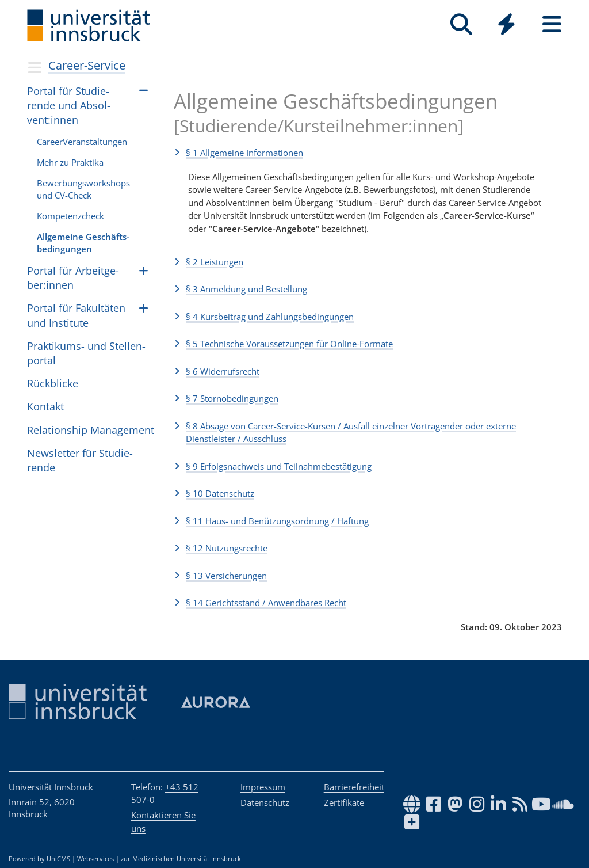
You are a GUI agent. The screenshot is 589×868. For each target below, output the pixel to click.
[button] (368, 153)
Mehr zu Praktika (70, 162)
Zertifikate (344, 802)
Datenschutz (265, 802)
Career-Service (87, 65)
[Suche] (461, 24)
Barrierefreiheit (354, 787)
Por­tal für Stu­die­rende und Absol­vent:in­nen (69, 105)
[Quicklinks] (506, 24)
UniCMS (58, 859)
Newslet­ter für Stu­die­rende (80, 460)
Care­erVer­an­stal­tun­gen (82, 142)
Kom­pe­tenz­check (70, 216)
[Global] (506, 26)
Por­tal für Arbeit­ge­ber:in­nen (73, 278)
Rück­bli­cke (53, 383)
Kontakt (45, 406)
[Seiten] (552, 24)
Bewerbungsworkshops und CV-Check (83, 189)
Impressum (263, 787)
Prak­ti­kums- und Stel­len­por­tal (86, 353)
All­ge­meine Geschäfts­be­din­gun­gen (83, 243)
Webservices (95, 859)
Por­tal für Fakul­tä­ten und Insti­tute (76, 315)
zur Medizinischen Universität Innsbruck (181, 859)
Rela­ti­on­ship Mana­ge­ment (91, 430)
